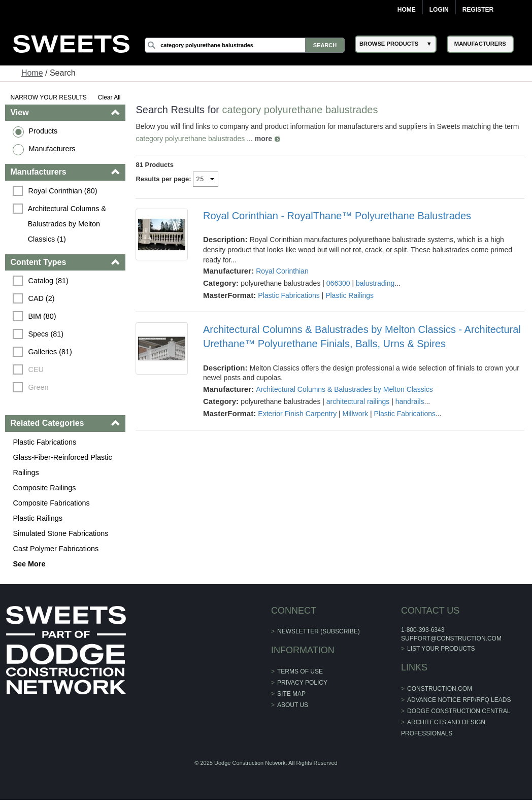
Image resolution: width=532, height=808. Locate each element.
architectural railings (358, 401)
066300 (338, 283)
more (263, 139)
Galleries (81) (50, 352)
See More (29, 564)
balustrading (375, 283)
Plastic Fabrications (44, 442)
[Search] (245, 45)
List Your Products (441, 649)
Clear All (109, 97)
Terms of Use (300, 671)
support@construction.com (451, 638)
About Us (293, 705)
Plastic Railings (38, 518)
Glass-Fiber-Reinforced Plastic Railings (62, 465)
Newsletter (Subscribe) (319, 631)
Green (38, 387)
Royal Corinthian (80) (62, 191)
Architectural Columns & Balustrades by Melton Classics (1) (68, 224)
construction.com (440, 689)
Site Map (291, 694)
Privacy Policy (302, 683)
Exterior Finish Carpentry (297, 414)
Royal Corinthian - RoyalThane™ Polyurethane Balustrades (337, 216)
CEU (36, 369)
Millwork (356, 414)
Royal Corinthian (282, 271)
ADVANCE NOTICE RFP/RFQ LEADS (459, 700)
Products (43, 131)
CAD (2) (41, 298)
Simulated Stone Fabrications (60, 533)
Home (407, 10)
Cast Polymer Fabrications (56, 549)
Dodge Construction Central (459, 711)
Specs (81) (46, 334)
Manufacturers (52, 149)
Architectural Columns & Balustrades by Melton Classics (344, 389)
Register (478, 10)
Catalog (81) (48, 281)
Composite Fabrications (51, 503)
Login (439, 10)
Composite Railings (44, 488)
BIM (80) (42, 316)
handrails (410, 401)
